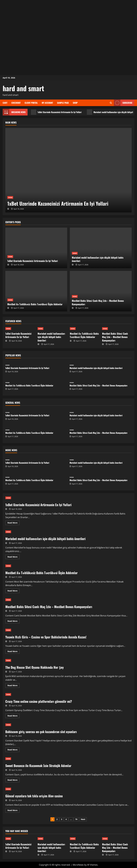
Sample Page (63, 103)
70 (76, 819)
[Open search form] (111, 103)
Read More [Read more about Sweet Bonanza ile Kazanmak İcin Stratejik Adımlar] (14, 780)
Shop (75, 103)
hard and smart (23, 88)
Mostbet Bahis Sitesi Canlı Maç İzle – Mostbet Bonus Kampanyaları (98, 302)
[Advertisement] (68, 19)
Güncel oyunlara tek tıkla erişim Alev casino (34, 796)
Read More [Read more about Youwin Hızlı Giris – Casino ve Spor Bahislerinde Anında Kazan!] (14, 652)
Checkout (16, 103)
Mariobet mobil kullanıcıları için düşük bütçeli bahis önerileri (98, 259)
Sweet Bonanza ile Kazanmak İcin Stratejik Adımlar (38, 766)
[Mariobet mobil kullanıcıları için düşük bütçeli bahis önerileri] (101, 248)
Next (83, 819)
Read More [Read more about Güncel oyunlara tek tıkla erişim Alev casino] (14, 811)
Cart (5, 103)
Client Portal (31, 103)
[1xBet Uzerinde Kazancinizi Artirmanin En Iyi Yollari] (68, 170)
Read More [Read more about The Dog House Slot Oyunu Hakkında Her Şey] (14, 686)
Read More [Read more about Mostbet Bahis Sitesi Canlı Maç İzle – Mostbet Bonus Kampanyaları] (14, 621)
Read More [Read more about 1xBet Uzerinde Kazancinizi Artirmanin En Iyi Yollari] (14, 523)
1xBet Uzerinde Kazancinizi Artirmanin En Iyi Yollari (56, 112)
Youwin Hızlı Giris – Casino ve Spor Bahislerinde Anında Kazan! (46, 637)
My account (47, 103)
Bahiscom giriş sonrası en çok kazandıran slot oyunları (41, 732)
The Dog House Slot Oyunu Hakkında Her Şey (35, 667)
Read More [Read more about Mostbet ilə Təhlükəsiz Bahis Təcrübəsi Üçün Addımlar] (14, 591)
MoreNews (78, 865)
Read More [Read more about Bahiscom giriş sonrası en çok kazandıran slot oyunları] (14, 750)
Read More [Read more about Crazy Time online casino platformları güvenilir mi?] (14, 716)
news (10, 197)
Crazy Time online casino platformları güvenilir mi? (39, 701)
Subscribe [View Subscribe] (123, 103)
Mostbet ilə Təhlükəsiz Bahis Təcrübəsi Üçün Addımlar (35, 304)
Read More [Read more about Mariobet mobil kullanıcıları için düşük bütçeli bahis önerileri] (14, 557)
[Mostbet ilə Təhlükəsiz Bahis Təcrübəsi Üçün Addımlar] (36, 291)
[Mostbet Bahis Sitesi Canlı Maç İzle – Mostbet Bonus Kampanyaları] (101, 291)
